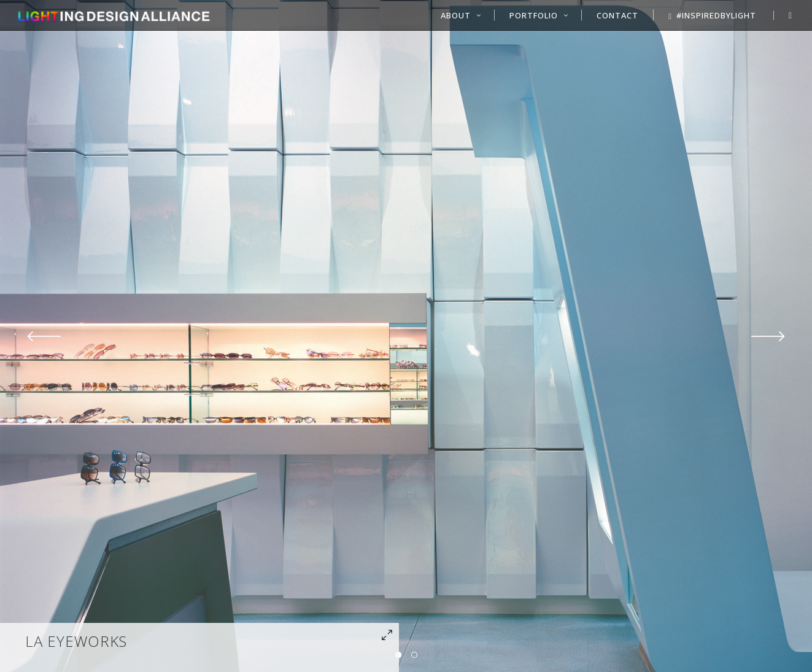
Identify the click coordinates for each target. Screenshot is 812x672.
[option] (406, 336)
